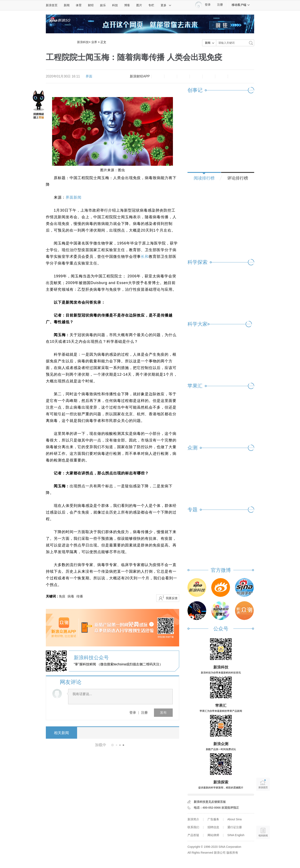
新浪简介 (193, 819)
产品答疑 (193, 835)
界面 (89, 76)
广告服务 (213, 819)
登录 (133, 713)
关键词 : (52, 596)
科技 (115, 5)
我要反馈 (172, 598)
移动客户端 (241, 5)
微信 (209, 76)
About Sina (234, 819)
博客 (127, 5)
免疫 (62, 596)
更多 (166, 5)
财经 (91, 5)
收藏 (183, 76)
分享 (221, 76)
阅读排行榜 (204, 178)
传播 (80, 596)
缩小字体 (158, 76)
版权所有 (232, 853)
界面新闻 (74, 197)
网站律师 (213, 835)
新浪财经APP (140, 76)
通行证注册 (235, 827)
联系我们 (193, 827)
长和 (145, 257)
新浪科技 (83, 42)
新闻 (67, 5)
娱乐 (103, 5)
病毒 (71, 596)
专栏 (151, 5)
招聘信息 (213, 827)
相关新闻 (61, 733)
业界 (94, 42)
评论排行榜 (238, 178)
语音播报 (263, 816)
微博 (196, 76)
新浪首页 (52, 5)
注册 (220, 5)
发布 (163, 713)
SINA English (236, 835)
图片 (139, 5)
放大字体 (171, 76)
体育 (79, 5)
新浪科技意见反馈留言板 (210, 802)
